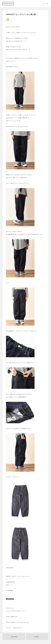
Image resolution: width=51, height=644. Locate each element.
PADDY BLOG (8, 4)
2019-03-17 (9, 628)
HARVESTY (19, 628)
